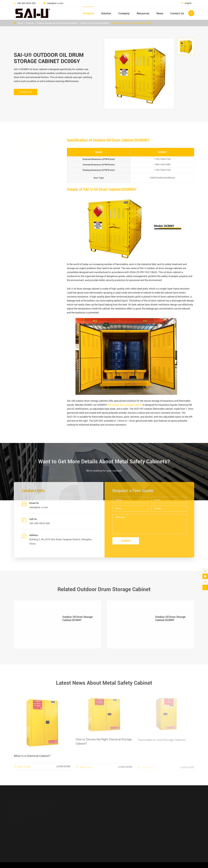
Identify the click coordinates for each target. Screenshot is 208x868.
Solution (106, 13)
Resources (143, 13)
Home (20, 23)
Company (124, 13)
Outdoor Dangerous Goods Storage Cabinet (57, 23)
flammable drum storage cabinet (125, 405)
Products (88, 13)
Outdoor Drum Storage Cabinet (95, 23)
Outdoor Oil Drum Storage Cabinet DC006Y (132, 23)
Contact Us (177, 13)
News (160, 13)
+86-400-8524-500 (26, 3)
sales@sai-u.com (55, 3)
